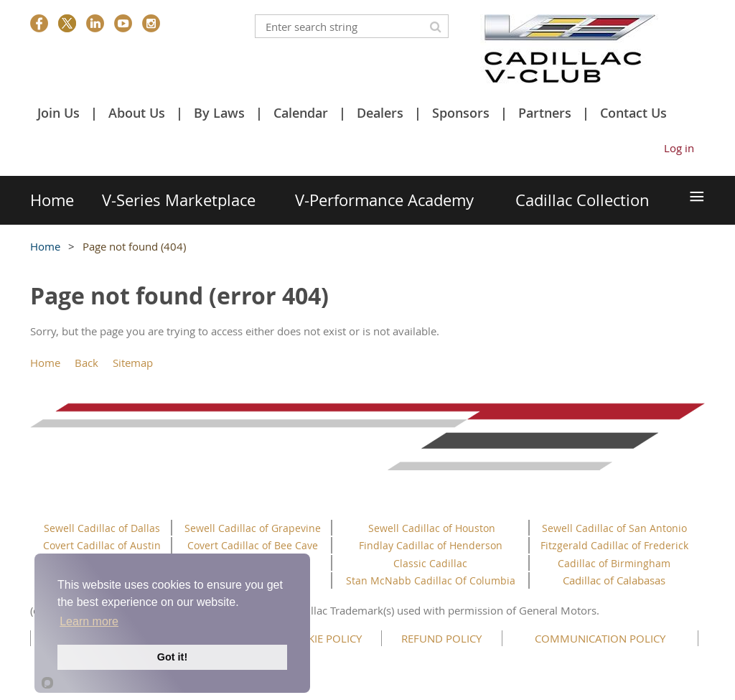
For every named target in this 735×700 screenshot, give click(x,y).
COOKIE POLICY (323, 638)
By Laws (219, 113)
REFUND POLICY (441, 638)
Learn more (89, 621)
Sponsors (461, 113)
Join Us (58, 113)
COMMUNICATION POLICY (600, 638)
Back (86, 363)
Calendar (301, 113)
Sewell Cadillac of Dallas (102, 528)
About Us (137, 113)
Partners (545, 113)
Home (45, 246)
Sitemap (133, 363)
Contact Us (633, 113)
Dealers (380, 113)
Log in (679, 148)
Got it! (172, 657)
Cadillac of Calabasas (614, 580)
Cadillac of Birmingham (614, 563)
